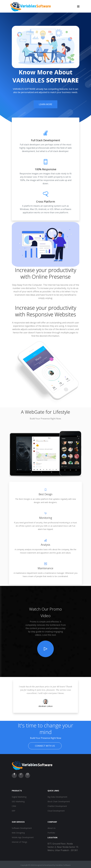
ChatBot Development (57, 806)
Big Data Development (57, 797)
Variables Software (63, 865)
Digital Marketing (19, 797)
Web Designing (18, 833)
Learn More (46, 104)
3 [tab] (50, 721)
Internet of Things (19, 842)
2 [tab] (46, 721)
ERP (14, 811)
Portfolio (51, 833)
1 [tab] (42, 721)
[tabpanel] (46, 699)
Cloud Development (56, 811)
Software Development (22, 828)
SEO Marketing (18, 801)
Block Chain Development (59, 801)
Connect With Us (45, 746)
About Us (52, 828)
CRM (14, 806)
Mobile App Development (23, 837)
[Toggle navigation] (78, 6)
